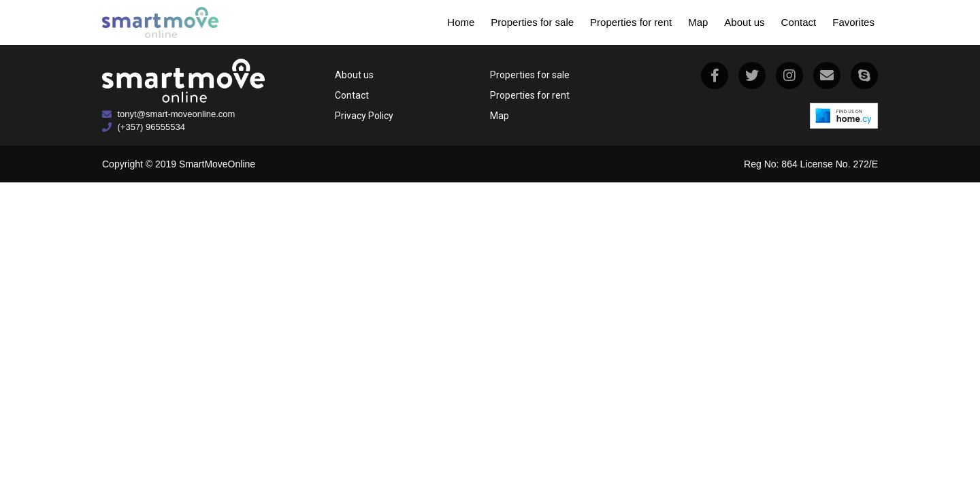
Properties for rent (631, 22)
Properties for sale (532, 22)
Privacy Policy (364, 116)
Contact (799, 22)
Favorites (853, 22)
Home (461, 22)
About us (744, 22)
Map (698, 22)
